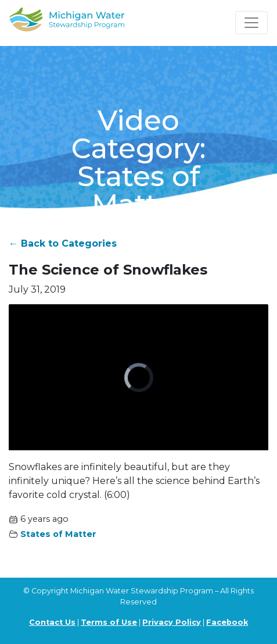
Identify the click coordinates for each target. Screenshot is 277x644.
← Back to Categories (63, 243)
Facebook (227, 622)
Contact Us (52, 622)
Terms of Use (109, 622)
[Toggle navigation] (251, 23)
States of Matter (58, 534)
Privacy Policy (172, 622)
